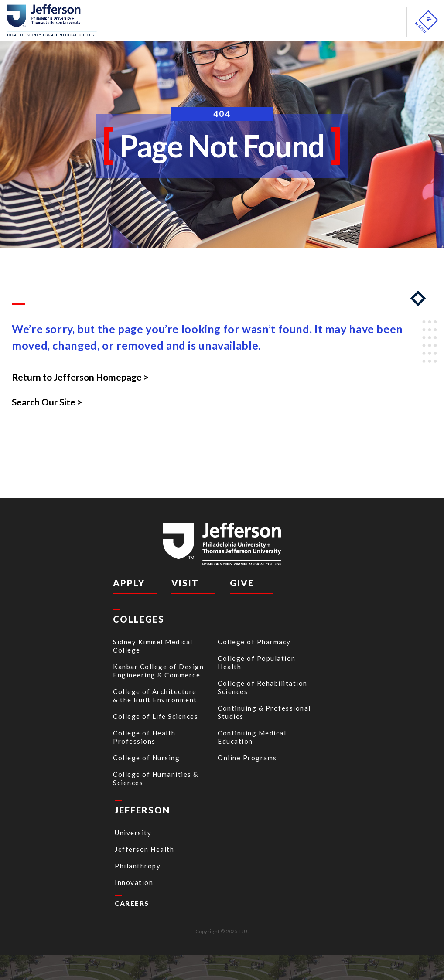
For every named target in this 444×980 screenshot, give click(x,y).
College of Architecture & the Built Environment (155, 696)
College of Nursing (146, 758)
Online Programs (247, 758)
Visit (185, 583)
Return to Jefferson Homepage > (80, 377)
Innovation (134, 882)
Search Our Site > (47, 402)
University (133, 833)
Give (242, 583)
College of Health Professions (144, 737)
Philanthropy (138, 866)
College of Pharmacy (254, 642)
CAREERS (132, 903)
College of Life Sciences (155, 716)
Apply (129, 583)
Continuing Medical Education (252, 737)
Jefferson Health (144, 849)
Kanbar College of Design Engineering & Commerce (158, 671)
